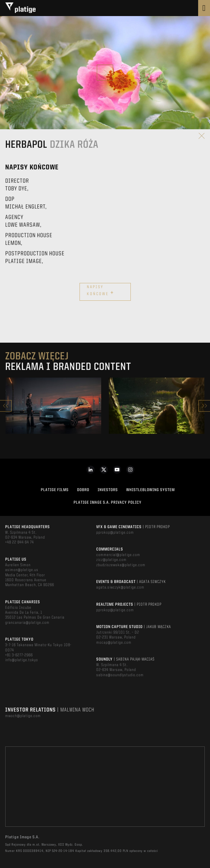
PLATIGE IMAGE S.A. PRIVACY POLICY (108, 503)
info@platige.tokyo (22, 660)
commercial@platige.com (118, 555)
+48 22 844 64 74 (20, 542)
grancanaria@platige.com (27, 623)
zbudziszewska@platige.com (121, 565)
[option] (53, 406)
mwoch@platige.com (23, 716)
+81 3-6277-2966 (19, 655)
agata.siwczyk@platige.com (120, 588)
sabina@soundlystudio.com (120, 675)
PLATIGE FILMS (55, 490)
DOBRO (83, 490)
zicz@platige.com (111, 560)
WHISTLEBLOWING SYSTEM (151, 490)
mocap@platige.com (114, 643)
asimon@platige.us (22, 570)
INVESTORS (108, 490)
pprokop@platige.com (115, 533)
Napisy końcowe (100, 291)
